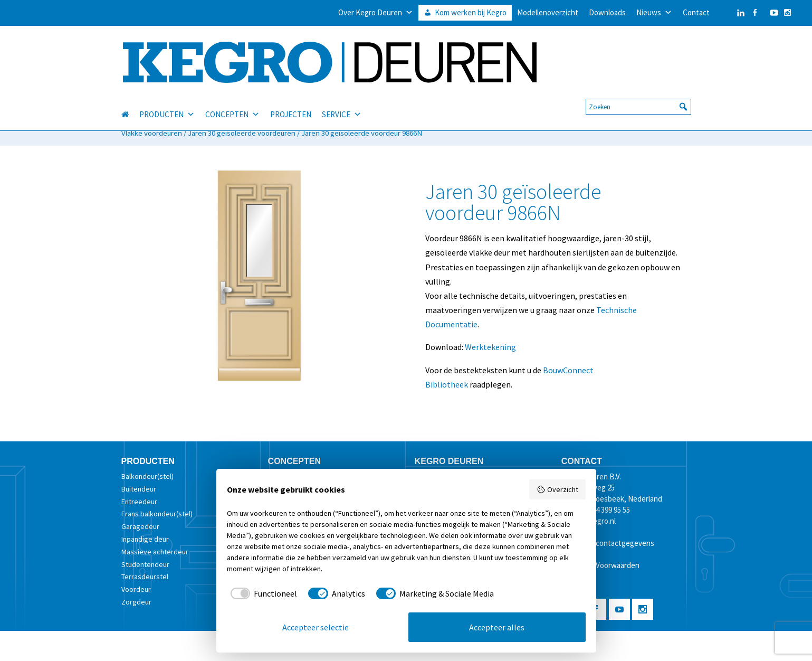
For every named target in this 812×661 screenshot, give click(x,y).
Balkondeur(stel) (147, 476)
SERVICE (342, 102)
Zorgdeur (136, 602)
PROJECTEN (291, 102)
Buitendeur (139, 489)
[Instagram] (787, 13)
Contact (696, 12)
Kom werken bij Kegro (471, 12)
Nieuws (654, 13)
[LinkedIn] (730, 13)
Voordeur (136, 589)
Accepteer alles (497, 627)
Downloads (607, 12)
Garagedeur (140, 526)
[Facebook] (755, 13)
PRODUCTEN (167, 102)
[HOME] (130, 102)
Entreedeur (139, 502)
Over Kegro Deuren (376, 13)
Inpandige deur (145, 539)
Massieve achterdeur (155, 552)
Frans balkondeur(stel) (157, 514)
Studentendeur (145, 564)
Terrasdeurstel (145, 577)
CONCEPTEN (232, 102)
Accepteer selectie (316, 627)
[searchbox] (638, 95)
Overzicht (557, 489)
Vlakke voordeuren (152, 133)
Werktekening (490, 347)
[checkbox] (262, 593)
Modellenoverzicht (548, 12)
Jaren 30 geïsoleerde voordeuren (242, 133)
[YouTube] (771, 13)
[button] (683, 95)
